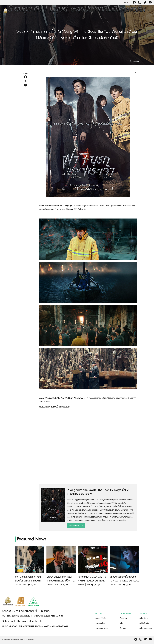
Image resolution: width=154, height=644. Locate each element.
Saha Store (128, 10)
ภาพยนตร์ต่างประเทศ (103, 628)
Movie (74, 10)
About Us (123, 618)
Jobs (140, 10)
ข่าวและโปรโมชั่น (101, 618)
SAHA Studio (144, 623)
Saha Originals (90, 10)
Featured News (110, 10)
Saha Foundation (146, 628)
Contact (123, 628)
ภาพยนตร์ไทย (100, 623)
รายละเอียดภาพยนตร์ (76, 526)
